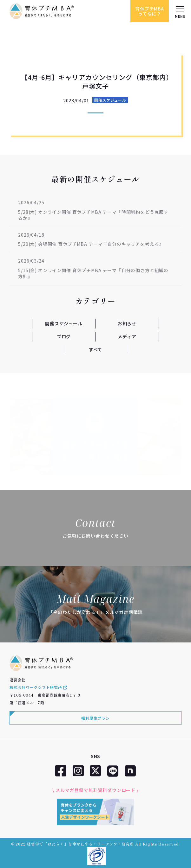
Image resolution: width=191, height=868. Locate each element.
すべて (96, 349)
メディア (127, 336)
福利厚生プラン (95, 718)
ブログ (64, 336)
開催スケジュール (110, 100)
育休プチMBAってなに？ (150, 11)
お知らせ (127, 323)
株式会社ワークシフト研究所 (38, 687)
